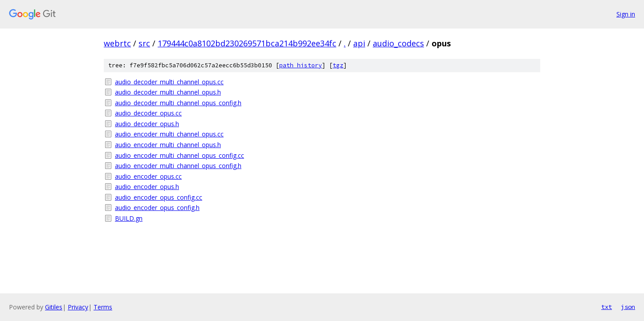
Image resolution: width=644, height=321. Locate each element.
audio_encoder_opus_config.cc (159, 197)
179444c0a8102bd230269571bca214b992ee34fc (247, 43)
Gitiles (54, 307)
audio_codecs (398, 43)
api (359, 43)
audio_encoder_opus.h (147, 187)
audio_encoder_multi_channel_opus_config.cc (179, 155)
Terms (103, 307)
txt (607, 307)
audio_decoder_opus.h (147, 124)
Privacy (78, 307)
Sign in (626, 14)
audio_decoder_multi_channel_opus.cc (169, 82)
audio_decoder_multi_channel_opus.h (168, 92)
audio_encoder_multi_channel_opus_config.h (178, 166)
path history (301, 65)
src (144, 43)
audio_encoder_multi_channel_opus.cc (169, 134)
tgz (338, 65)
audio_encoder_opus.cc (148, 176)
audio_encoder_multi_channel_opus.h (168, 145)
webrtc (117, 43)
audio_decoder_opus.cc (148, 113)
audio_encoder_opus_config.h (157, 208)
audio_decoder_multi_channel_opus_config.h (178, 103)
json (628, 307)
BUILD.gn (129, 218)
